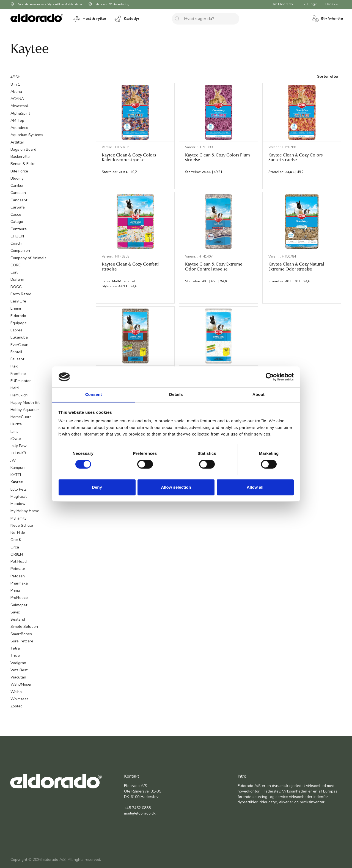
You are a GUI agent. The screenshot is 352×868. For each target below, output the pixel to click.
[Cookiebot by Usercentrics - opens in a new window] (270, 377)
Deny (97, 487)
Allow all (255, 487)
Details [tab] (176, 395)
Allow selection (176, 487)
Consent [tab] (94, 395)
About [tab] (258, 395)
